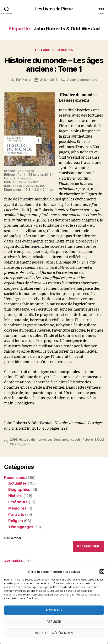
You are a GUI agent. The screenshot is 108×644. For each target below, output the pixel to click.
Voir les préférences (54, 633)
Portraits (16, 514)
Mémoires (17, 508)
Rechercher (13, 538)
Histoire (43, 50)
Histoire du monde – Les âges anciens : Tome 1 (54, 65)
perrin (27, 444)
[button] (102, 572)
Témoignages (21, 527)
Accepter (54, 610)
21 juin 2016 (49, 80)
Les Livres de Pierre (54, 9)
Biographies (19, 489)
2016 (14, 439)
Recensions (63, 50)
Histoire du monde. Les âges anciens (46, 439)
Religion (16, 521)
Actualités (17, 483)
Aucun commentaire (82, 80)
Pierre (26, 80)
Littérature (18, 502)
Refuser (54, 622)
